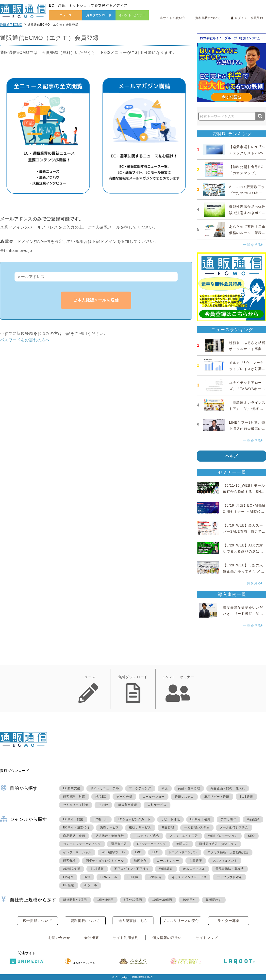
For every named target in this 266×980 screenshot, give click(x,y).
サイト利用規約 (126, 938)
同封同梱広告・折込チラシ (218, 844)
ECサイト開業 (73, 819)
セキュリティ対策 (76, 805)
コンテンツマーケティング (82, 844)
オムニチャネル (194, 869)
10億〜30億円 (162, 900)
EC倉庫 (133, 877)
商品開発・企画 (74, 836)
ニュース (66, 15)
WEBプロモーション (223, 836)
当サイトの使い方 (173, 18)
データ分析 (124, 797)
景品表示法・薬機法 (230, 869)
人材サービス (157, 805)
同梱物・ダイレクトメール (105, 861)
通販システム (184, 797)
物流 (165, 788)
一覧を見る (253, 245)
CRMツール (109, 877)
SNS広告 (155, 877)
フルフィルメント (225, 861)
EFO (155, 852)
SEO (251, 836)
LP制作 (68, 877)
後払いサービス (140, 827)
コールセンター (154, 797)
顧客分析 (69, 861)
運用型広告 (119, 844)
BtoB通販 (246, 797)
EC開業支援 (72, 788)
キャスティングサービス (189, 877)
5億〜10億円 (133, 900)
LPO (138, 852)
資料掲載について (208, 18)
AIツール (91, 885)
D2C (87, 877)
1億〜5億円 (105, 900)
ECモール (101, 819)
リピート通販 (171, 819)
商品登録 (253, 819)
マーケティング (140, 788)
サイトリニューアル (105, 788)
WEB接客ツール (113, 852)
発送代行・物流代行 (109, 836)
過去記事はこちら (133, 921)
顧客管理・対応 (74, 797)
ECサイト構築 (200, 819)
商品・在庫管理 (189, 788)
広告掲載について (38, 921)
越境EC (101, 797)
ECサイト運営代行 (76, 827)
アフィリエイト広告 (184, 836)
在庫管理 (196, 861)
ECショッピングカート (134, 819)
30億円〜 (189, 900)
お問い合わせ (59, 938)
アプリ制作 (229, 819)
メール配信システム (234, 827)
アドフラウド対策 (229, 877)
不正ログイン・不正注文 (132, 869)
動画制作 (140, 861)
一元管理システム (197, 827)
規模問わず (214, 900)
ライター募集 (228, 921)
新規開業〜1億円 (75, 900)
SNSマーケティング (152, 844)
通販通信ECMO (11, 25)
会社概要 (91, 938)
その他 (103, 805)
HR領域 (69, 885)
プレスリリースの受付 (181, 921)
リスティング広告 (147, 836)
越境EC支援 (72, 869)
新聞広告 (183, 844)
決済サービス (109, 827)
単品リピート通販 (217, 797)
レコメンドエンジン (183, 852)
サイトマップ (207, 938)
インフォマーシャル (77, 852)
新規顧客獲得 (128, 805)
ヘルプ (232, 456)
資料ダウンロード (99, 15)
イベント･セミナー (132, 15)
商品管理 (168, 827)
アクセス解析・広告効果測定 (228, 852)
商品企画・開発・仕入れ (228, 788)
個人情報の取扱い (167, 938)
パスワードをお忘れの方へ (25, 340)
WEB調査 (166, 869)
